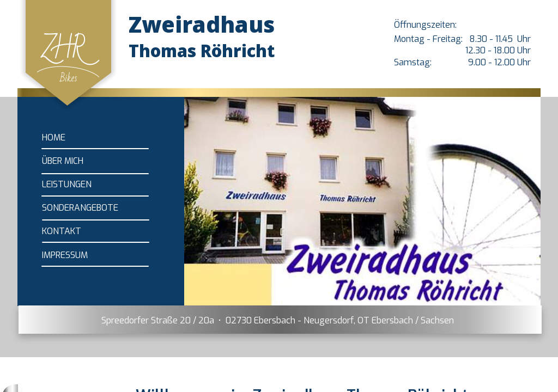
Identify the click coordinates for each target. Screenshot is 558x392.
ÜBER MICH (63, 161)
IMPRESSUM (65, 255)
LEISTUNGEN (67, 184)
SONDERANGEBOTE (80, 208)
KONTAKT (62, 231)
